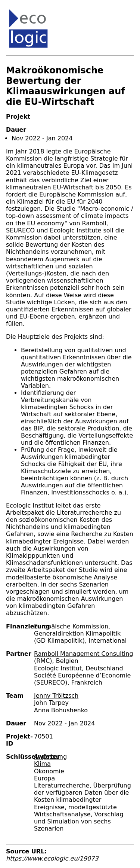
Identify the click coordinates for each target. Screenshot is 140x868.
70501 (43, 736)
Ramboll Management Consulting (84, 654)
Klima (42, 764)
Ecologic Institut (58, 668)
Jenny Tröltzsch (56, 696)
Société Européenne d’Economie (82, 675)
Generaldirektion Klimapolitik (77, 634)
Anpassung (50, 757)
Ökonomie (49, 771)
